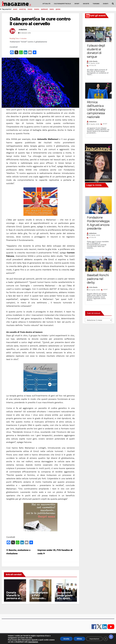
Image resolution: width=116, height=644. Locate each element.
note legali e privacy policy (71, 637)
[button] (113, 4)
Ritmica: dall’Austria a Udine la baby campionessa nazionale (96, 110)
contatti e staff (36, 637)
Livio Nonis (93, 61)
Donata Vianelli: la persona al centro (13, 597)
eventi (15, 9)
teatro (52, 9)
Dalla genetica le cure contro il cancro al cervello (40, 21)
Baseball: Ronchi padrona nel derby (98, 279)
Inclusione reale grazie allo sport (65, 595)
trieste (30, 9)
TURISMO (96, 4)
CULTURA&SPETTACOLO (62, 4)
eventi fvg (22, 9)
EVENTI (106, 4)
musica (37, 9)
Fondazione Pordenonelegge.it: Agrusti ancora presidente (98, 223)
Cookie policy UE (87, 637)
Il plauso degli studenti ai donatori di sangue (96, 51)
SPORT (77, 4)
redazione (23, 30)
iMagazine (27, 637)
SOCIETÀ (86, 4)
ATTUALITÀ (47, 4)
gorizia (58, 9)
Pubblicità (57, 637)
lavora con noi (48, 637)
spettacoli (44, 9)
